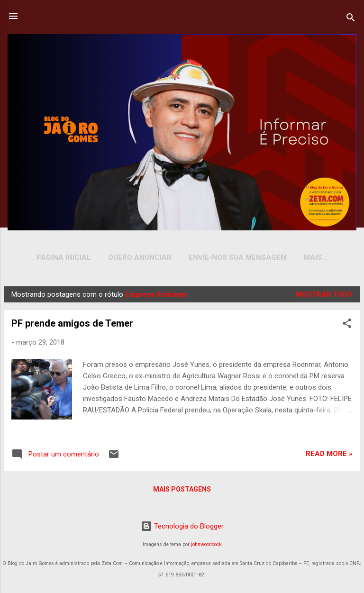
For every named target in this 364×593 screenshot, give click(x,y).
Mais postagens (182, 491)
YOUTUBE (316, 257)
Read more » (329, 456)
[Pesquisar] (351, 19)
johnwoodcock (206, 544)
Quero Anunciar (135, 257)
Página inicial (59, 257)
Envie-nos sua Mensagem (233, 257)
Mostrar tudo (324, 296)
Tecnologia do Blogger (182, 526)
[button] (347, 327)
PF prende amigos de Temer (72, 325)
